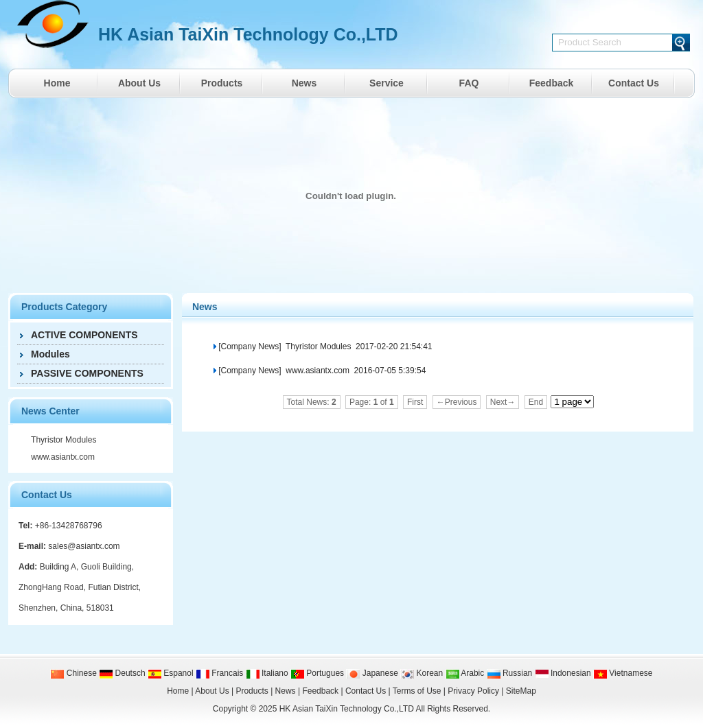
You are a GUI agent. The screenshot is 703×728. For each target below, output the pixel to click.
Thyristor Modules (62, 440)
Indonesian (563, 673)
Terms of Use (417, 691)
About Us (139, 83)
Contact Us (634, 83)
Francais (219, 673)
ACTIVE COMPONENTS (84, 335)
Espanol (171, 673)
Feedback (552, 83)
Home (57, 83)
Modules (50, 354)
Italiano (267, 673)
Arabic (465, 673)
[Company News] (250, 347)
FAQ (469, 83)
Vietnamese (623, 673)
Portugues (317, 673)
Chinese (73, 673)
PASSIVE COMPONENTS (87, 373)
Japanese (372, 673)
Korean (422, 673)
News (304, 83)
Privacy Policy (473, 691)
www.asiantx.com (62, 457)
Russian (510, 673)
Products (222, 83)
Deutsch (122, 673)
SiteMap (521, 691)
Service (387, 83)
